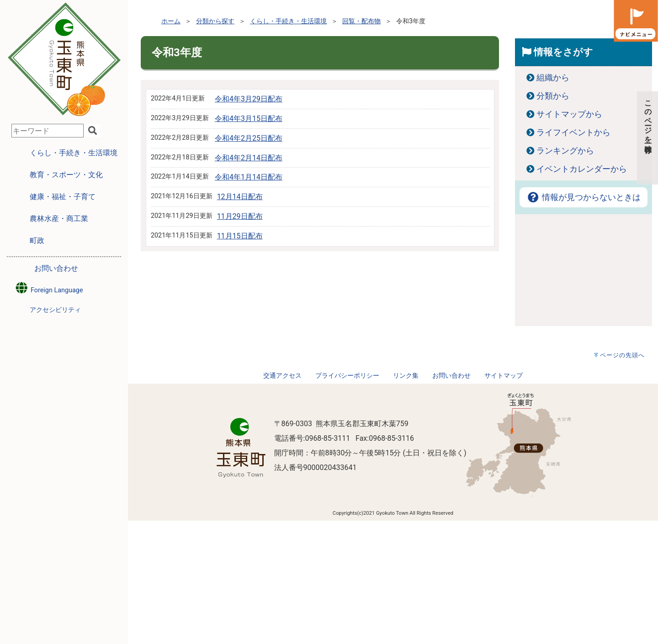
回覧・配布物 (361, 21)
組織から (553, 78)
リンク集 (406, 376)
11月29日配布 (240, 216)
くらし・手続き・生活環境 (288, 21)
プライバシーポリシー (347, 376)
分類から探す (215, 21)
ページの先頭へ (622, 355)
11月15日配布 (240, 236)
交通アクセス (282, 376)
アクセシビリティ (55, 310)
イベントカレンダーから (582, 169)
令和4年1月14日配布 (249, 177)
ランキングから (565, 151)
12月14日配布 (240, 197)
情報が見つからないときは (584, 197)
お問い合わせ (56, 268)
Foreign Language (49, 288)
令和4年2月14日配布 (249, 158)
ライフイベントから (573, 132)
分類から (553, 96)
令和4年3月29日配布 (249, 99)
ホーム (171, 21)
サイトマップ (504, 376)
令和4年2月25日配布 (249, 138)
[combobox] (48, 131)
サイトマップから (569, 114)
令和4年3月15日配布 (249, 119)
